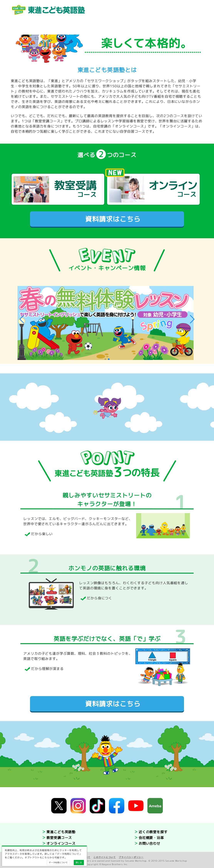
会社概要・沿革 (151, 838)
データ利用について (58, 862)
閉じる (79, 862)
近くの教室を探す (153, 832)
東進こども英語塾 (61, 832)
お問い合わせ (149, 843)
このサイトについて (105, 857)
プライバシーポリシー (131, 857)
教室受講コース (59, 838)
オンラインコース (61, 843)
